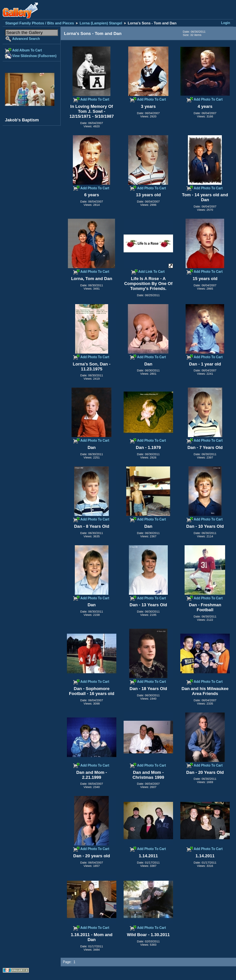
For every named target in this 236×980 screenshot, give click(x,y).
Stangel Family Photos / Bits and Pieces (40, 23)
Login (226, 23)
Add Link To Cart (152, 272)
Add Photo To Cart (95, 99)
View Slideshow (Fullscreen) (34, 56)
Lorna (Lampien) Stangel (101, 23)
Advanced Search (26, 39)
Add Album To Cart (27, 50)
